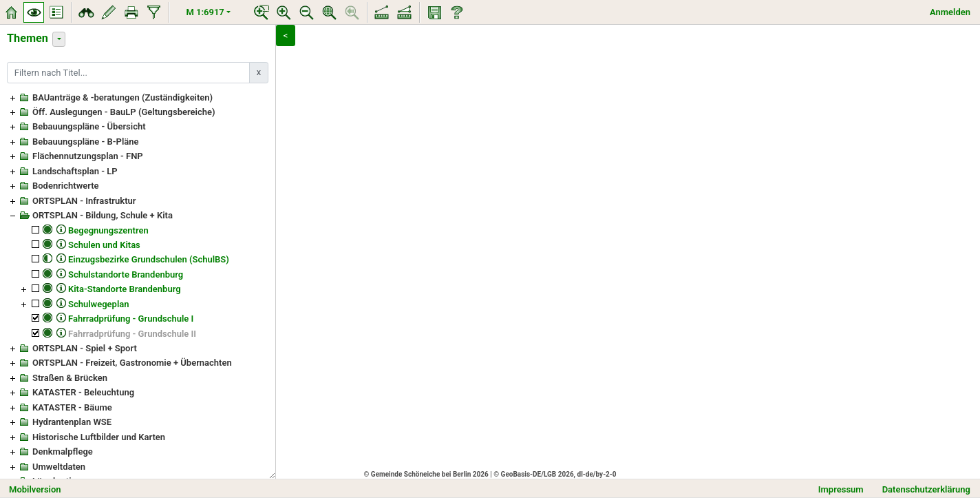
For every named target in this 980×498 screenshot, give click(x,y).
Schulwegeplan (99, 304)
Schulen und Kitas (104, 245)
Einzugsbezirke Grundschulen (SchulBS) (149, 259)
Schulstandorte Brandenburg (126, 274)
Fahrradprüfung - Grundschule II (132, 334)
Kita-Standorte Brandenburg (125, 289)
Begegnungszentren (108, 230)
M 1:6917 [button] (205, 12)
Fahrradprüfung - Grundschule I (131, 319)
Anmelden (950, 12)
